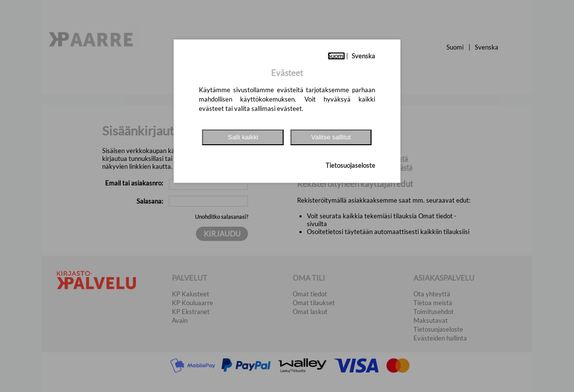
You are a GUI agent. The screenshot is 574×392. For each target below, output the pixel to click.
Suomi (336, 56)
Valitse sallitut (331, 137)
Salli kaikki (243, 137)
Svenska (363, 56)
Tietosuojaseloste (350, 165)
